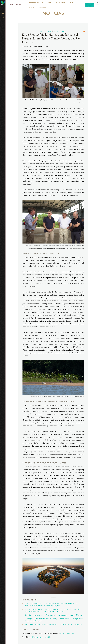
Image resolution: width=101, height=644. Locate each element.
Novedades (43, 7)
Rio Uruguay (34, 637)
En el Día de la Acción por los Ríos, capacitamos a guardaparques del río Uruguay (54, 615)
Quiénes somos (34, 3)
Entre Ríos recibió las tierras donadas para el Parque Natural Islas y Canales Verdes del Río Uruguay (51, 38)
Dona (89, 5)
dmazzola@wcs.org (67, 633)
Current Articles (46, 31)
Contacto (32, 7)
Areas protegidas (45, 637)
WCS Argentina (16, 5)
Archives (56, 31)
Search (63, 31)
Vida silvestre (47, 3)
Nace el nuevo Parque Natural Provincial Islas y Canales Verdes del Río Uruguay (53, 624)
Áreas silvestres (60, 3)
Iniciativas (72, 3)
